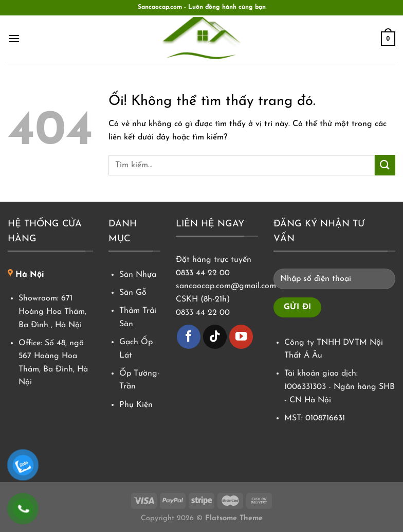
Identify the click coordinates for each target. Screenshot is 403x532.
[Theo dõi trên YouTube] (241, 337)
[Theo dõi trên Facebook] (189, 337)
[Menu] (14, 38)
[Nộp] (385, 165)
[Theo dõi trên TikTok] (215, 337)
